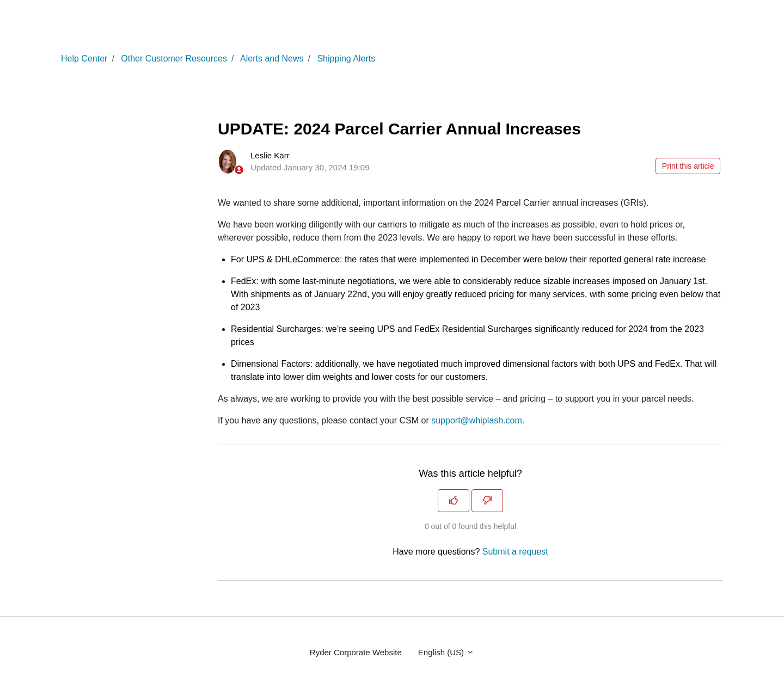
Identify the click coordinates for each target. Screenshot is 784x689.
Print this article (688, 166)
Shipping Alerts (346, 59)
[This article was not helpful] (487, 501)
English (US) (446, 652)
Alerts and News (272, 59)
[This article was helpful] (454, 501)
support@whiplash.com (477, 420)
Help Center (84, 59)
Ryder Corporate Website (356, 652)
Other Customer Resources (174, 59)
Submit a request (515, 552)
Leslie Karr (270, 155)
